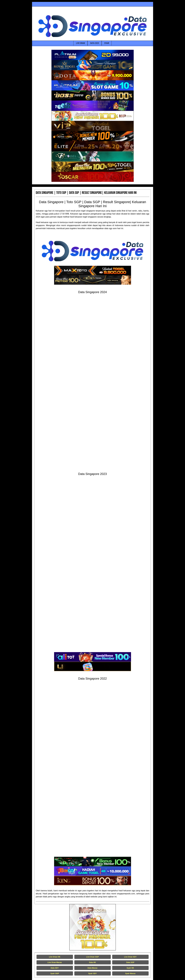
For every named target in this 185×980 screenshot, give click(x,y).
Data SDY (55, 968)
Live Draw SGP (93, 957)
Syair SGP (55, 973)
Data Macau (93, 968)
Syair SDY (92, 973)
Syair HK (130, 968)
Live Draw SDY (130, 957)
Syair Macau (130, 973)
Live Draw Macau (55, 962)
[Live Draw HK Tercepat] (93, 927)
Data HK (92, 962)
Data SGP (130, 962)
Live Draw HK (55, 957)
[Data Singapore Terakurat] (93, 55)
